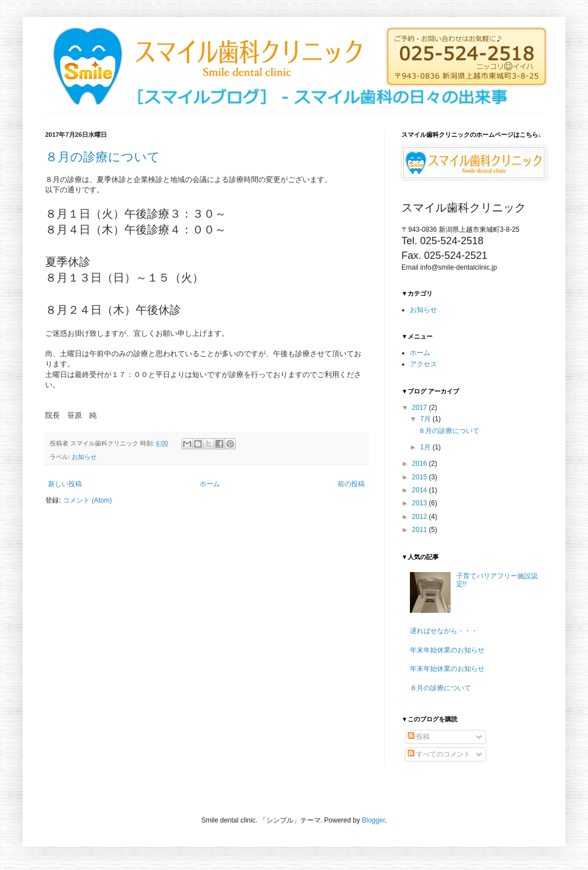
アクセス (423, 364)
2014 (421, 490)
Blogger (373, 820)
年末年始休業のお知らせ (447, 650)
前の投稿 (351, 484)
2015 (421, 477)
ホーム (210, 484)
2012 (421, 517)
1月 (426, 447)
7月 (426, 419)
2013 (421, 503)
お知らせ (84, 457)
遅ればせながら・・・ (444, 631)
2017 (421, 408)
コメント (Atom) (87, 500)
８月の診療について (103, 157)
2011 (421, 530)
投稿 (419, 737)
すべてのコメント (439, 754)
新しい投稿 (65, 484)
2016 (421, 464)
